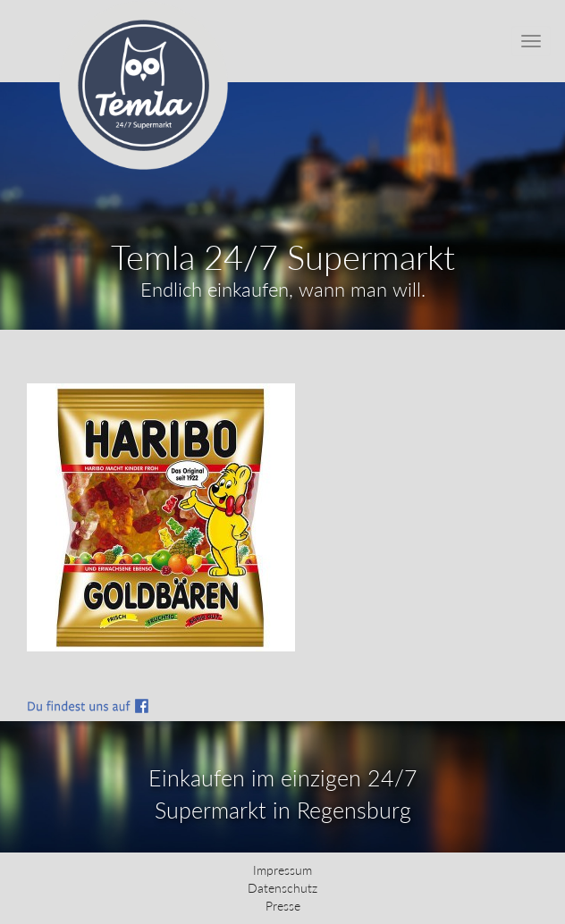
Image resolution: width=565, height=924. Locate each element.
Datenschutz (282, 888)
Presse (283, 906)
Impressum (282, 870)
